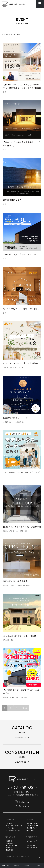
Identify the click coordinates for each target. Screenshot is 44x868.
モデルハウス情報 (12, 845)
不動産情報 (10, 850)
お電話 (38, 866)
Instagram (22, 802)
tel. (22, 788)
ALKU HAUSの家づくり (14, 826)
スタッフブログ (32, 848)
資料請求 (9, 848)
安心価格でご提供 (33, 826)
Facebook (22, 806)
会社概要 (9, 823)
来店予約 (16, 866)
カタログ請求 (5, 866)
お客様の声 (10, 843)
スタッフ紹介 (10, 828)
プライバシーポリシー (13, 830)
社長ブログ (28, 866)
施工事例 (9, 841)
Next (25, 708)
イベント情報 (31, 845)
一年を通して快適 (33, 823)
